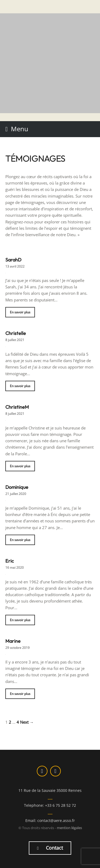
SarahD (13, 260)
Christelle (16, 333)
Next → (27, 722)
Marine (13, 641)
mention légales (69, 828)
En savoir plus (20, 312)
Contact (50, 848)
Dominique (17, 487)
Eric (10, 561)
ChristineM (17, 407)
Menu (20, 129)
